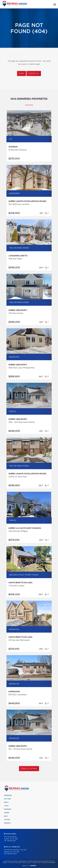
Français (7, 823)
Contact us (34, 74)
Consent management (48, 863)
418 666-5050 (12, 854)
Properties (8, 795)
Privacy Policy (27, 863)
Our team (7, 799)
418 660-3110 (11, 841)
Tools (6, 806)
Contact (7, 820)
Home (21, 74)
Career (7, 813)
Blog (6, 816)
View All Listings (29, 769)
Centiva (33, 866)
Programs (8, 809)
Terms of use (36, 863)
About (6, 802)
